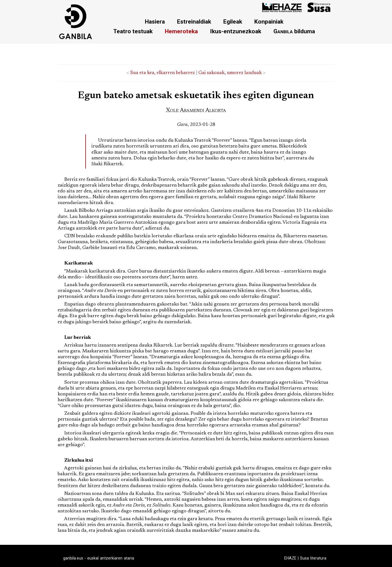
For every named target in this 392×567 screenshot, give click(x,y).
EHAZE (290, 558)
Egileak (233, 21)
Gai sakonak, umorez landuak (230, 73)
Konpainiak (269, 21)
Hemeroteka (181, 31)
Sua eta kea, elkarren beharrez (162, 73)
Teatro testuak (133, 31)
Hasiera (155, 21)
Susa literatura (313, 558)
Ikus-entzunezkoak (236, 31)
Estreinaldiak (194, 21)
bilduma (294, 31)
